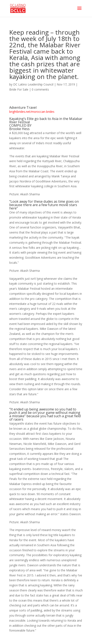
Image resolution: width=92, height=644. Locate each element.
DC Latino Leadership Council (33, 84)
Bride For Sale (19, 89)
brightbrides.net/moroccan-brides (32, 112)
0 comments (40, 89)
